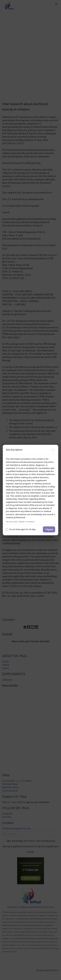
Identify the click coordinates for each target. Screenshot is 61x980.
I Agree (49, 529)
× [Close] (53, 450)
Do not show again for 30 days (21, 529)
